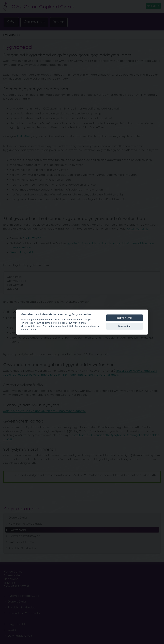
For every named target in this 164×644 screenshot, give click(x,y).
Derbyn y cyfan (124, 318)
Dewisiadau (124, 326)
